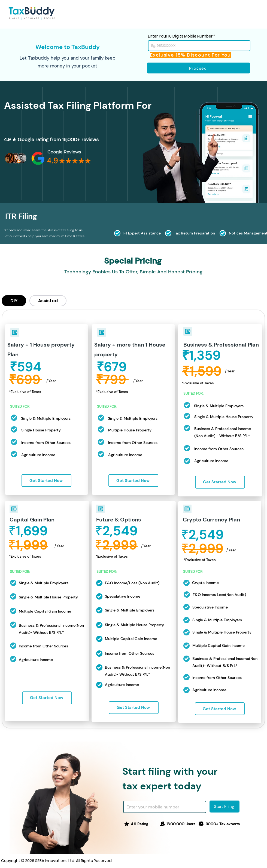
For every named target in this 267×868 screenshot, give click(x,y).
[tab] (14, 301)
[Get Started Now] (46, 481)
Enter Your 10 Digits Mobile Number (180, 36)
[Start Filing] (224, 807)
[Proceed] (198, 68)
